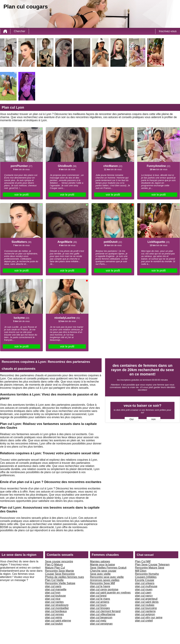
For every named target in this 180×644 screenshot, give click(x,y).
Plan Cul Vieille (54, 580)
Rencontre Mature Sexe (150, 568)
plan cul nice (53, 599)
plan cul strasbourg (57, 605)
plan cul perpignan (101, 624)
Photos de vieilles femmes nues (64, 577)
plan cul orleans (145, 583)
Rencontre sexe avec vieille (107, 577)
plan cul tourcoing (146, 608)
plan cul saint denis (147, 602)
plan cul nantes (54, 602)
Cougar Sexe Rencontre (60, 574)
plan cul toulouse (55, 596)
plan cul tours (98, 605)
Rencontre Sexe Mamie (59, 571)
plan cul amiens (100, 602)
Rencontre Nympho (147, 574)
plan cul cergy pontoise (104, 589)
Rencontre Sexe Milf (102, 583)
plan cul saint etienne (58, 621)
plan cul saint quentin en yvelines (110, 593)
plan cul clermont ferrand (105, 611)
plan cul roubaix (145, 605)
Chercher (20, 31)
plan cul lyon (53, 593)
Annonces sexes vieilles (105, 580)
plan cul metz (98, 621)
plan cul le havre (100, 586)
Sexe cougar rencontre (59, 561)
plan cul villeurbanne (103, 614)
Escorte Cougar (145, 580)
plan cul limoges (100, 608)
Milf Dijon (141, 571)
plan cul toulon (54, 624)
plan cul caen (143, 593)
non (154, 419)
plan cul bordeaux (56, 611)
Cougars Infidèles (146, 577)
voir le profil (21, 195)
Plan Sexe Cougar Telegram (152, 565)
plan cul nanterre (145, 611)
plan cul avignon (145, 614)
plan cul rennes (54, 614)
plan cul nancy (144, 596)
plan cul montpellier (57, 608)
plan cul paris (53, 586)
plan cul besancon (101, 617)
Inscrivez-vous (168, 31)
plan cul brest (98, 596)
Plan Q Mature (54, 565)
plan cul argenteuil (146, 599)
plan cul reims (54, 617)
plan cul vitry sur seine (149, 617)
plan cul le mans (100, 599)
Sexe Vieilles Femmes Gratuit (108, 568)
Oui (131, 419)
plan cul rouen (144, 589)
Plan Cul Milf (143, 561)
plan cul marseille (56, 589)
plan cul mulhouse (146, 586)
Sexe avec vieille (100, 574)
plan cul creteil (144, 621)
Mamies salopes (100, 561)
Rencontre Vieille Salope (60, 583)
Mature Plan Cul (55, 568)
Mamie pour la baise (102, 565)
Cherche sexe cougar (103, 571)
